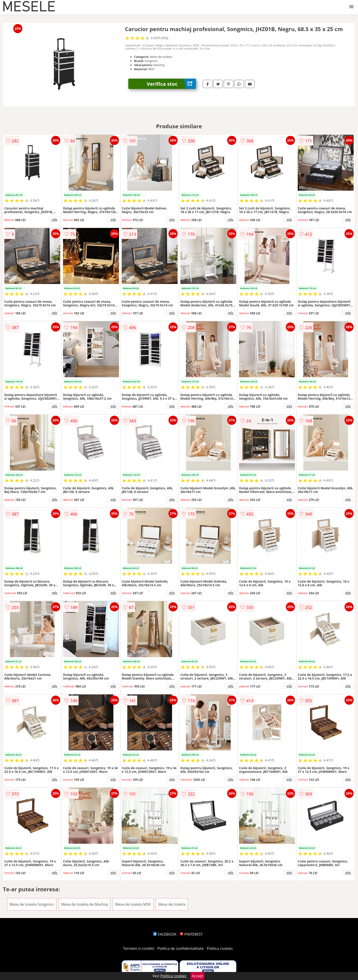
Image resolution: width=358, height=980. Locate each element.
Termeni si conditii (139, 948)
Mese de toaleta (172, 904)
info (55, 220)
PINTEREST (191, 934)
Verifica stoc (171, 84)
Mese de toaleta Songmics (32, 904)
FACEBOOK (165, 934)
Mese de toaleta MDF (133, 904)
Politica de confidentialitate (181, 948)
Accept (197, 976)
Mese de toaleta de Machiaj (84, 904)
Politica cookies (220, 948)
